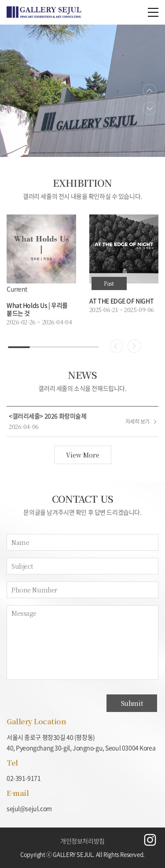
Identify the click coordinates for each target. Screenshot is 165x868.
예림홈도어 (44, 12)
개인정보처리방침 (82, 841)
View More (83, 455)
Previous (150, 91)
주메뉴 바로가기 (0, 0)
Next (150, 108)
